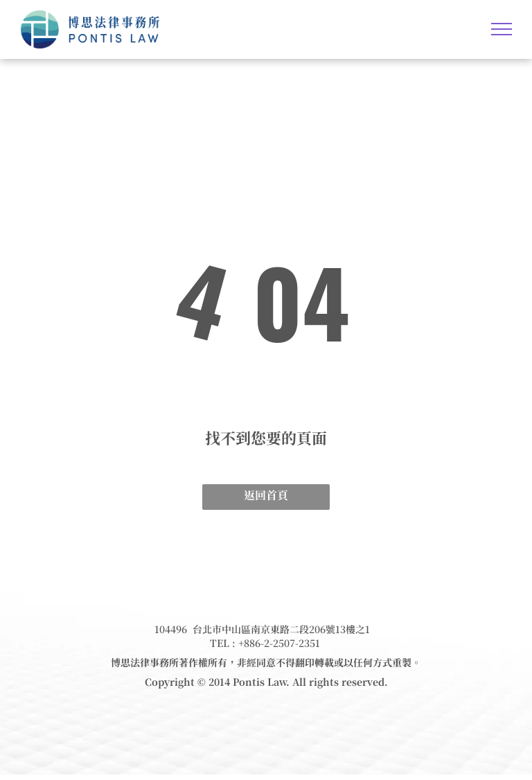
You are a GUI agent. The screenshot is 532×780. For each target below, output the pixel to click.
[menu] (502, 29)
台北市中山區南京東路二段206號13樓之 (279, 629)
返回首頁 (266, 495)
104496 (171, 629)
